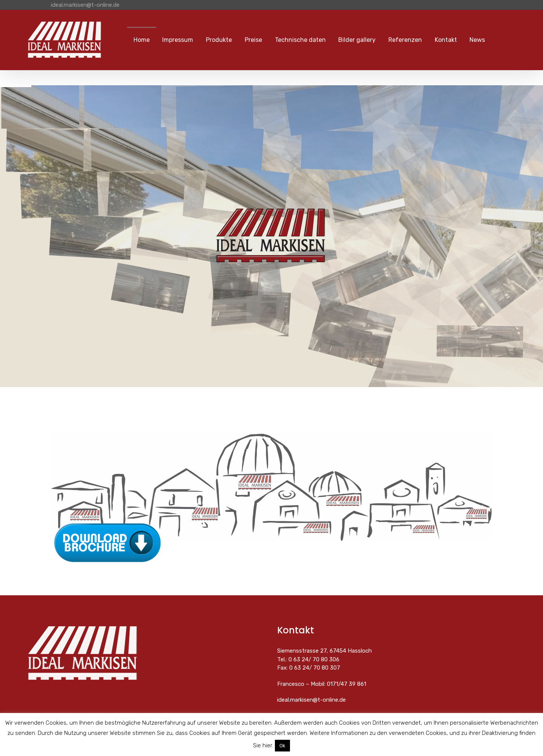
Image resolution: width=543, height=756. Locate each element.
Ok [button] (282, 746)
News (477, 40)
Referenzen (405, 40)
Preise (253, 40)
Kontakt (446, 40)
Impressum (178, 40)
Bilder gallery (357, 40)
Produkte (219, 40)
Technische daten (300, 40)
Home (142, 40)
